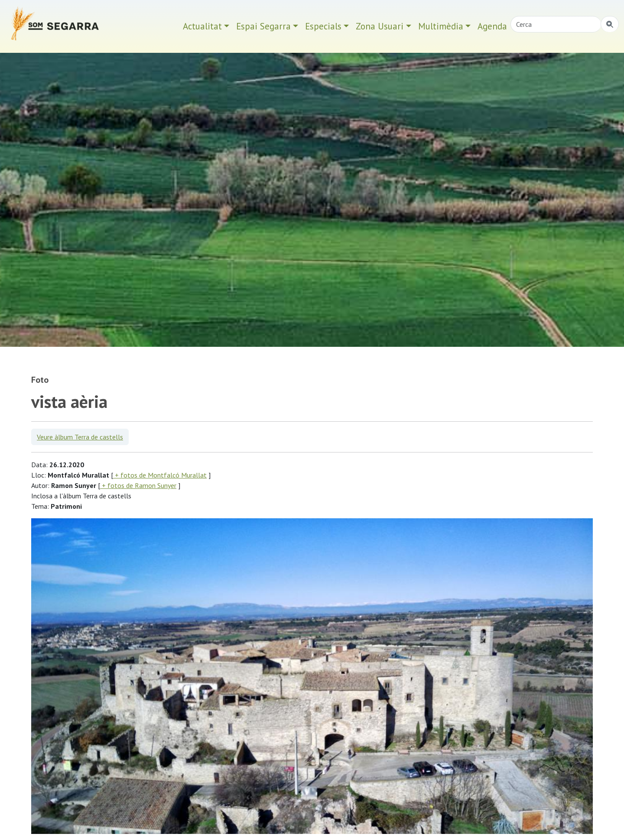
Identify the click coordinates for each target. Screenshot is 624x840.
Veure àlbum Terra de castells (80, 437)
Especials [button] (323, 26)
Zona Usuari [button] (380, 26)
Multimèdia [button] (441, 26)
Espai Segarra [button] (263, 26)
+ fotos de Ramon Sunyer (138, 485)
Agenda (492, 26)
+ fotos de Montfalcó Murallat (160, 475)
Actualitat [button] (202, 26)
